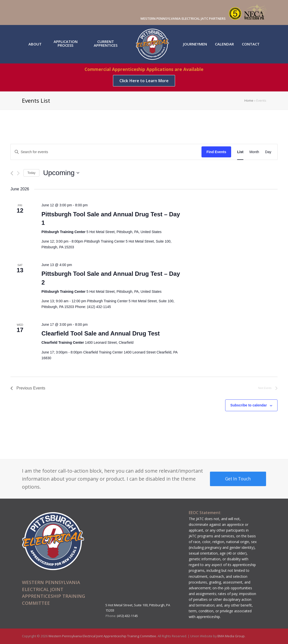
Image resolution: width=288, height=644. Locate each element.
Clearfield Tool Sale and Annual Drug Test (100, 333)
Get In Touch (238, 479)
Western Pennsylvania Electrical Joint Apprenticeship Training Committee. (103, 636)
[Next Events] (18, 173)
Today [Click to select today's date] (31, 173)
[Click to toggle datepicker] (61, 173)
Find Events (216, 152)
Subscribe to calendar (249, 405)
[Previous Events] (12, 173)
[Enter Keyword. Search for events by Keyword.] (106, 152)
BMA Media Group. (231, 636)
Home (249, 101)
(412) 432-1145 (127, 616)
